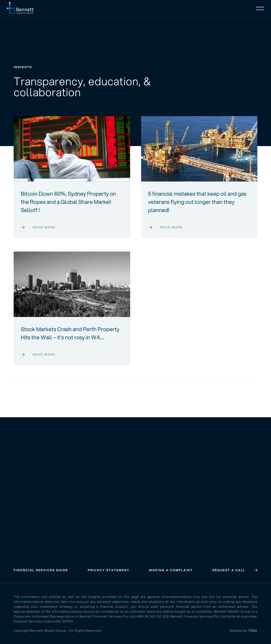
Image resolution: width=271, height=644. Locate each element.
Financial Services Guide (41, 570)
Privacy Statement (108, 570)
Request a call (235, 570)
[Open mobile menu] (260, 8)
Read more (38, 227)
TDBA (253, 631)
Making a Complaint (171, 570)
